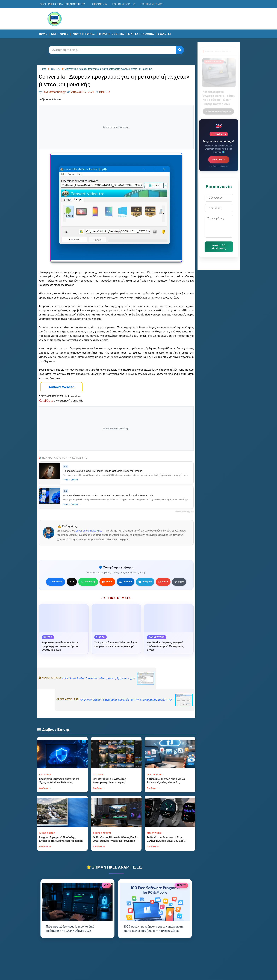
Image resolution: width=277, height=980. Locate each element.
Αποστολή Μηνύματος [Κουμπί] (219, 247)
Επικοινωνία (99, 4)
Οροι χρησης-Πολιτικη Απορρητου (62, 4)
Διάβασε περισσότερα (218, 109)
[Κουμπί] (180, 50)
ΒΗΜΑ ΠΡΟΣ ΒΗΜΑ (111, 34)
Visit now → (219, 159)
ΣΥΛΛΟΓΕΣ (165, 34)
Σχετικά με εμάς (152, 4)
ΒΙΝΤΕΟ (104, 92)
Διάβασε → (45, 788)
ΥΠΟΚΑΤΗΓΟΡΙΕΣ (84, 34)
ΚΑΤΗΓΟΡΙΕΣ (60, 34)
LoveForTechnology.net (89, 531)
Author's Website (61, 387)
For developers (124, 4)
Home (43, 34)
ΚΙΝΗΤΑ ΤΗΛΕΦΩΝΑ (141, 34)
